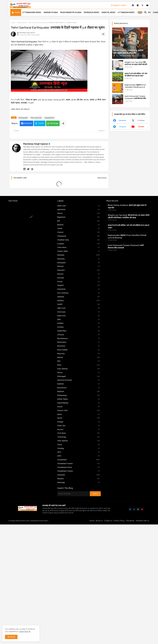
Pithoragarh (79, 486)
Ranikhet (79, 493)
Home (17, 12)
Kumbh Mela (79, 440)
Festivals (79, 387)
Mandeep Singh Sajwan (36, 217)
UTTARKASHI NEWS (126, 12)
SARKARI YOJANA (51, 12)
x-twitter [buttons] (141, 121)
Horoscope (79, 421)
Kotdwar (79, 436)
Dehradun (79, 364)
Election (79, 383)
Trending (79, 558)
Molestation (79, 451)
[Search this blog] (74, 603)
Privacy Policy (119, 630)
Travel (79, 554)
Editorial (79, 376)
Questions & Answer (79, 489)
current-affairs (79, 361)
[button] (140, 12)
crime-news (79, 357)
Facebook (28, 196)
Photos (79, 482)
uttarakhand (22, 23)
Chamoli (79, 342)
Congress (79, 353)
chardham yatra (79, 349)
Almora (79, 323)
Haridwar (79, 410)
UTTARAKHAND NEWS (32, 12)
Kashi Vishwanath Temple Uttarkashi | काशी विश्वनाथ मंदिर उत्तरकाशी (135, 98)
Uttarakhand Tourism (79, 573)
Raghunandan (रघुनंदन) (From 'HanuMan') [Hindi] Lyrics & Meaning (135, 87)
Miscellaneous (79, 448)
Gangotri (79, 395)
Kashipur (79, 433)
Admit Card (79, 315)
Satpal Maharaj (79, 512)
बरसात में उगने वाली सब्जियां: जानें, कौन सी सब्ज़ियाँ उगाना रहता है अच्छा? (136, 75)
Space (79, 524)
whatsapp (79, 592)
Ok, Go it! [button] (11, 637)
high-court (79, 417)
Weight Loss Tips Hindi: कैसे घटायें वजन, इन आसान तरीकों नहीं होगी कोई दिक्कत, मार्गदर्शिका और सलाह (136, 64)
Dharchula (79, 368)
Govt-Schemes (79, 402)
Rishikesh (79, 501)
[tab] (16, 12)
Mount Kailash (79, 459)
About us (99, 630)
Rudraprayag (79, 505)
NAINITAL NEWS (108, 12)
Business (79, 334)
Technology (79, 546)
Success (79, 539)
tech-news (79, 542)
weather (79, 588)
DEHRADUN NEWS (91, 12)
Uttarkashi (79, 584)
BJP (79, 330)
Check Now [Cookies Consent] (24, 631)
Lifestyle (79, 444)
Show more (102, 251)
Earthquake (23, 191)
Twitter (41, 196)
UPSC (79, 565)
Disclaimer (130, 630)
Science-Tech (79, 520)
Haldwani (79, 406)
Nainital (79, 467)
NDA (79, 470)
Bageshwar (79, 326)
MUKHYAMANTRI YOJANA (71, 12)
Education (79, 379)
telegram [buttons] (122, 127)
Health (79, 414)
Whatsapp (54, 196)
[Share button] (63, 196)
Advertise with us (142, 630)
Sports (79, 527)
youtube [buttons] (141, 127)
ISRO (79, 429)
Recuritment (79, 497)
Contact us (108, 630)
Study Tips (79, 535)
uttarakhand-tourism (79, 580)
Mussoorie (79, 463)
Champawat (79, 345)
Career (79, 338)
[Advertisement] (59, 58)
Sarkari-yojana (79, 508)
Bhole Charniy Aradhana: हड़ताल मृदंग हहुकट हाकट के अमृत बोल (127, 316)
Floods (79, 391)
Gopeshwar (79, 398)
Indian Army (79, 425)
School (79, 516)
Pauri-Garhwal (79, 478)
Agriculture (79, 319)
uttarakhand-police (79, 577)
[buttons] (133, 5)
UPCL (79, 561)
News (79, 474)
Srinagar (79, 531)
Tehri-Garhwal (36, 191)
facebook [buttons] (122, 121)
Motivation (79, 455)
